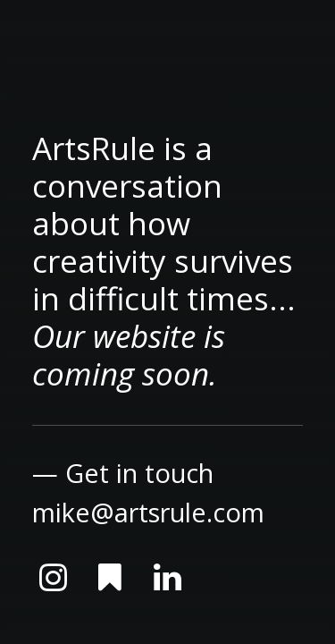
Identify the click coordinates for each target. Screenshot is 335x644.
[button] (53, 585)
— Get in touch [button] (123, 473)
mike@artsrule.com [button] (148, 512)
